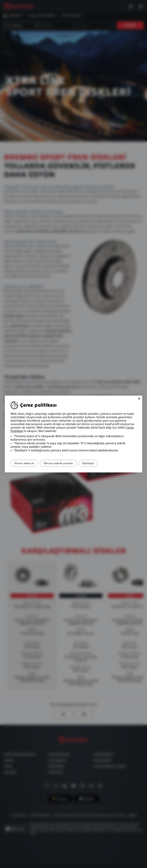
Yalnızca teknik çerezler (65, 463)
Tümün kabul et (26, 463)
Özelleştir (99, 463)
